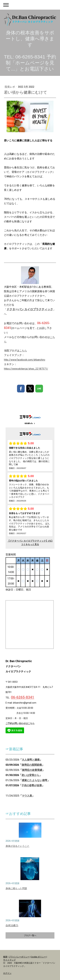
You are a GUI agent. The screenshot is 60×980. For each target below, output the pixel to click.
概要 (5, 957)
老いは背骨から (30, 775)
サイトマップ (9, 960)
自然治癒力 (12, 925)
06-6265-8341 (23, 697)
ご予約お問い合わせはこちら (20, 723)
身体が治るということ (18, 846)
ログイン (7, 973)
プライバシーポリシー (19, 957)
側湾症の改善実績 (32, 770)
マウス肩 (27, 796)
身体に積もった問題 (16, 888)
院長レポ (10, 87)
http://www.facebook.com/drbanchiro (25, 360)
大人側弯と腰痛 (31, 760)
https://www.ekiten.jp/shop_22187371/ (26, 369)
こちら (23, 351)
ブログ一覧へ (30, 935)
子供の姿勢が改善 (32, 785)
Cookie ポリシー (38, 957)
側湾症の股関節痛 (32, 765)
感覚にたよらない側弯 (35, 780)
